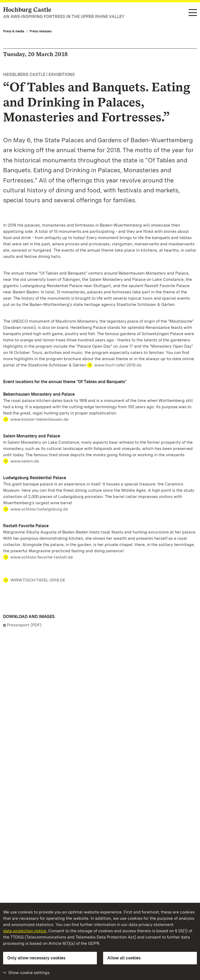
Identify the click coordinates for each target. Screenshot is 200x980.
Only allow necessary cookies (36, 958)
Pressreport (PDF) (24, 625)
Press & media (14, 31)
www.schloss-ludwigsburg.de (39, 509)
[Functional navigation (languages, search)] (193, 13)
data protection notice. (25, 931)
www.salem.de (25, 461)
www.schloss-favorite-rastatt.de (42, 557)
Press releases (41, 31)
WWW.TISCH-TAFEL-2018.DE (38, 580)
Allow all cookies (124, 958)
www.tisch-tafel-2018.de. (118, 365)
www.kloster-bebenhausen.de (39, 419)
